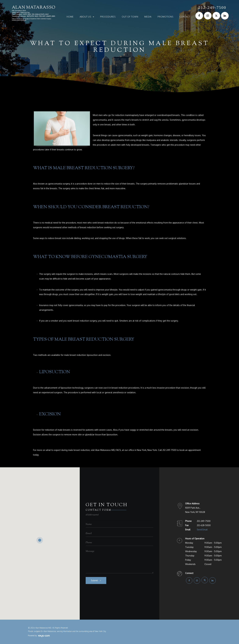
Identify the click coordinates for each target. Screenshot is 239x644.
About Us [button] (87, 17)
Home (70, 17)
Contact (185, 17)
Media (148, 17)
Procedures (108, 17)
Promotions (166, 17)
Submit (94, 580)
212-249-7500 (212, 8)
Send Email (202, 530)
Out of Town (130, 17)
